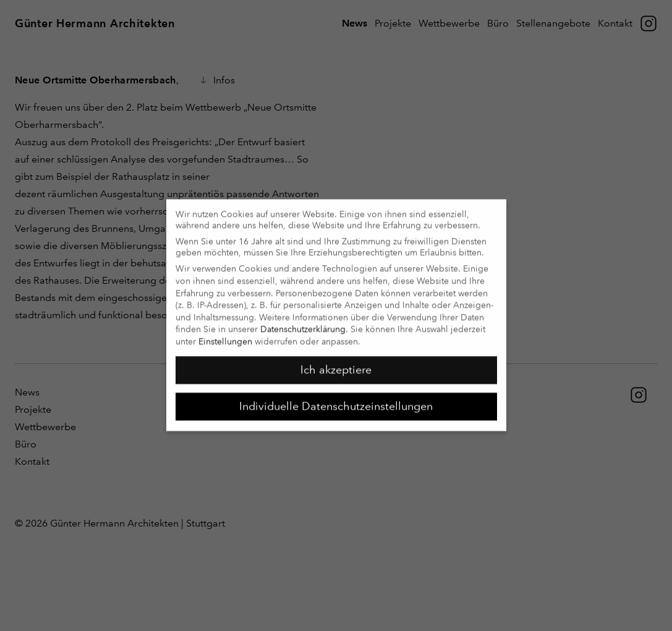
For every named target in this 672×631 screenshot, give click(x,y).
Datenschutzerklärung (303, 323)
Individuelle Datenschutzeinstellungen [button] (336, 400)
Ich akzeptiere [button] (336, 363)
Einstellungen (225, 335)
